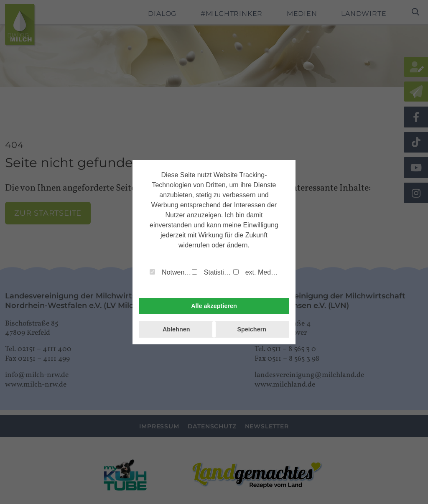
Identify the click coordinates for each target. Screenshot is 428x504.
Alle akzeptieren (214, 306)
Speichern (252, 329)
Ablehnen (176, 329)
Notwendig (171, 272)
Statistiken (213, 272)
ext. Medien (256, 272)
